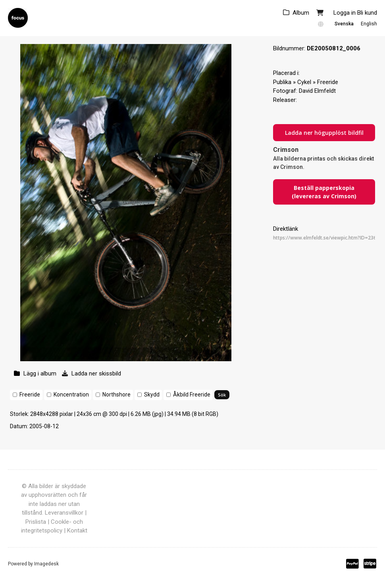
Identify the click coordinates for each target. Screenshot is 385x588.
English (369, 24)
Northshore (116, 395)
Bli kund (367, 13)
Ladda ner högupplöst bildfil (324, 133)
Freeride (30, 395)
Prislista (36, 522)
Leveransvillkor (64, 513)
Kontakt (77, 531)
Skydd (152, 395)
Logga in (345, 13)
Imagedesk (46, 564)
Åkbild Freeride (192, 395)
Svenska (344, 24)
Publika (282, 82)
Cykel (304, 82)
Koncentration (71, 395)
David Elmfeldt (317, 91)
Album (301, 13)
